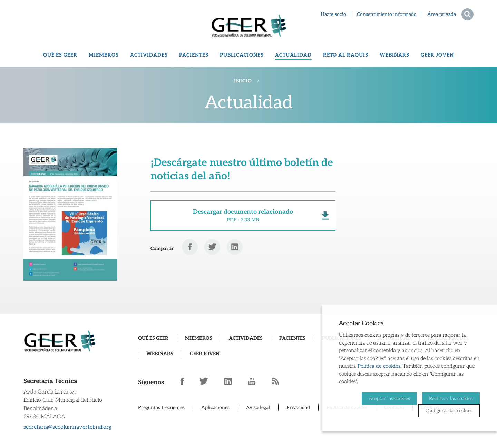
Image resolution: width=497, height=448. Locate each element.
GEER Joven (437, 55)
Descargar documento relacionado (243, 216)
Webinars (394, 55)
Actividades (149, 55)
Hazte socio (333, 14)
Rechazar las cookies (451, 398)
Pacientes (194, 55)
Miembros (104, 55)
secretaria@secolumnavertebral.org (67, 427)
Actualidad (293, 55)
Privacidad (298, 407)
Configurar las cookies (449, 411)
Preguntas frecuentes (161, 407)
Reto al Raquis (346, 55)
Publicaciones (242, 55)
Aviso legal (258, 407)
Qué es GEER (60, 55)
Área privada (442, 14)
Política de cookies (379, 366)
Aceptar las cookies (389, 398)
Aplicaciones (215, 407)
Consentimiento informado (387, 14)
